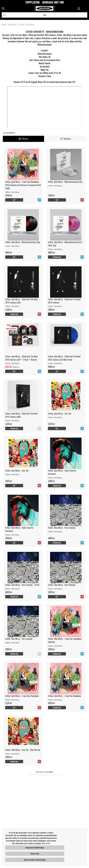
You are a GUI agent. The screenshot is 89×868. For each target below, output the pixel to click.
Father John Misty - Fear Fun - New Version (23, 750)
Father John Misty (27, 24)
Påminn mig (57, 257)
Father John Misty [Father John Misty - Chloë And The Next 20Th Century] (55, 306)
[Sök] (45, 15)
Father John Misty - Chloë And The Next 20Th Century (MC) (22, 415)
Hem (4, 24)
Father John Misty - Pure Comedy (62, 528)
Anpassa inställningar (35, 848)
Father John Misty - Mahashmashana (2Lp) (23, 242)
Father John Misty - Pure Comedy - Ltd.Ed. (22, 585)
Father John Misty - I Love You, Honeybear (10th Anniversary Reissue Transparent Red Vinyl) (23, 185)
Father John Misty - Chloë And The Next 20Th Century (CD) (22, 301)
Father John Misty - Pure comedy (19, 639)
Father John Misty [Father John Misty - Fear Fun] (55, 417)
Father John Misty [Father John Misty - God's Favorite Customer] (55, 478)
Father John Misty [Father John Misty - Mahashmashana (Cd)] (55, 186)
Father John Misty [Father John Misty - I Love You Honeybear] (55, 700)
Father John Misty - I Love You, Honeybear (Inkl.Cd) (65, 640)
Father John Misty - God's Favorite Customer (62, 472)
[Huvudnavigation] (3, 9)
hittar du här (46, 843)
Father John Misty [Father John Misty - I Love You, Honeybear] (12, 700)
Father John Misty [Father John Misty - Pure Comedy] (55, 532)
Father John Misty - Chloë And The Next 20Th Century (64, 301)
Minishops (12, 24)
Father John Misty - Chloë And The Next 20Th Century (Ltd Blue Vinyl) (64, 358)
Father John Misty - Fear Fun (60, 414)
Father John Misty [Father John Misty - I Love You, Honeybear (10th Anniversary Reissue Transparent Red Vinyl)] (12, 192)
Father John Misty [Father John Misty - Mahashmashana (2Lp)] (12, 246)
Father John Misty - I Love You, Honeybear (22, 696)
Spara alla (35, 854)
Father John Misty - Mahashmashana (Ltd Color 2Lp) (65, 244)
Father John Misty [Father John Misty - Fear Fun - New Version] (12, 754)
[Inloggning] (79, 9)
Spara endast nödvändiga (35, 860)
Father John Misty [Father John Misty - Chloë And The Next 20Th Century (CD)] (12, 306)
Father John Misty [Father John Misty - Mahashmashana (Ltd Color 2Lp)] (55, 249)
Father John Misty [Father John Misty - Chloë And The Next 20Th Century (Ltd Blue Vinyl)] (55, 363)
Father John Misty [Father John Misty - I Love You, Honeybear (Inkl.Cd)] (55, 646)
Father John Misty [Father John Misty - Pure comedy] (12, 643)
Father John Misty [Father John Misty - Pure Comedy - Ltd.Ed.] (12, 589)
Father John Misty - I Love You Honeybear (65, 696)
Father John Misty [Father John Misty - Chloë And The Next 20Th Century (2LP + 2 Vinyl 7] (12, 363)
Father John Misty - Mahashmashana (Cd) (65, 182)
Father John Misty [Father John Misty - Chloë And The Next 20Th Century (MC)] (12, 421)
